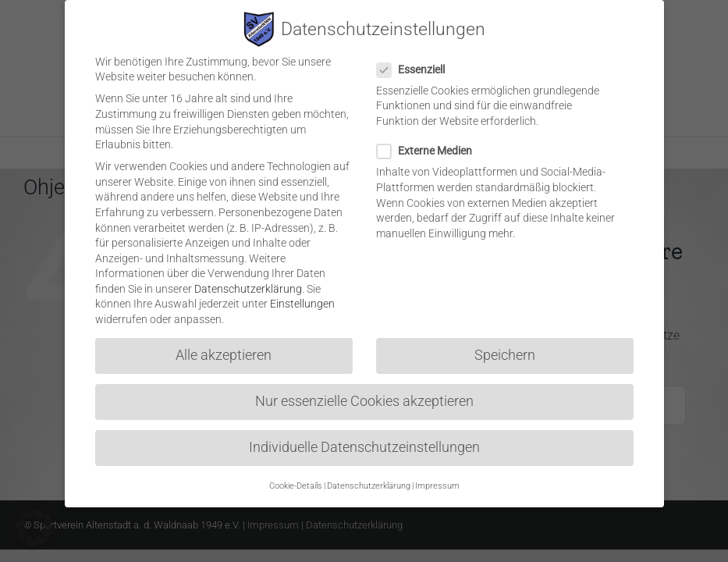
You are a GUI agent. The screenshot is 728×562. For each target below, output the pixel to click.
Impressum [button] (437, 477)
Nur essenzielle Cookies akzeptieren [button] (364, 393)
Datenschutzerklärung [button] (369, 477)
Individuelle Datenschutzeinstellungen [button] (364, 439)
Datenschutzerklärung (248, 280)
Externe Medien (431, 142)
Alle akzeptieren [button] (224, 347)
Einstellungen (302, 296)
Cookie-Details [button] (296, 477)
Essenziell (417, 61)
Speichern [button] (505, 347)
